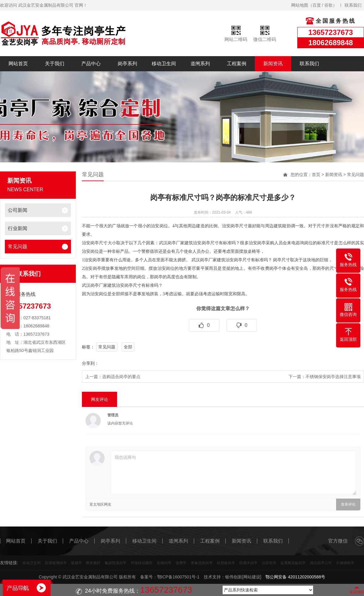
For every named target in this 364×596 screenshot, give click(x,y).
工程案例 (237, 64)
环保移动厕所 (142, 563)
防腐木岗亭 (248, 563)
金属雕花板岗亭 (293, 563)
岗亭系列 (127, 64)
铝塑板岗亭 (226, 563)
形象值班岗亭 (202, 563)
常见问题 (18, 247)
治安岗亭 (269, 563)
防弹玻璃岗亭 (56, 563)
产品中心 (91, 64)
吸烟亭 (76, 563)
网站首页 (18, 64)
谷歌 (329, 5)
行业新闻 (18, 228)
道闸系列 (200, 64)
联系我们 (353, 5)
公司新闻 (18, 210)
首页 (316, 174)
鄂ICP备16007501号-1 (178, 577)
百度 (317, 5)
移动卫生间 (164, 64)
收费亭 (181, 563)
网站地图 (300, 5)
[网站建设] (252, 577)
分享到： (90, 363)
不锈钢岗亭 (345, 563)
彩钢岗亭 (164, 563)
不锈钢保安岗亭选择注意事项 (333, 377)
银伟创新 (234, 577)
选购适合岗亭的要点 (121, 377)
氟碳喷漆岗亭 (116, 563)
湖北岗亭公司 (321, 563)
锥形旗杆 (93, 563)
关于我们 (55, 64)
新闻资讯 (273, 64)
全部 (128, 347)
